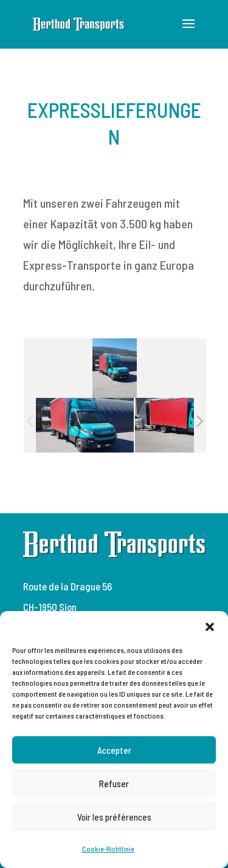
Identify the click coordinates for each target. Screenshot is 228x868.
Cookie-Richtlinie (108, 849)
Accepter (114, 750)
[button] (210, 626)
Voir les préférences (114, 817)
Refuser (114, 784)
